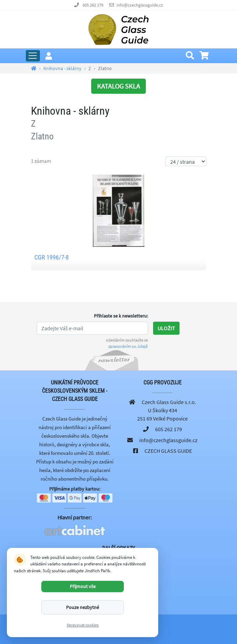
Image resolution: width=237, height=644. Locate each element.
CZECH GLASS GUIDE (168, 451)
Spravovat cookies (83, 625)
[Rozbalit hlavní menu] (33, 56)
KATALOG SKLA (118, 86)
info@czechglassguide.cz (140, 5)
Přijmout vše (83, 586)
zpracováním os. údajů (128, 346)
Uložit (166, 328)
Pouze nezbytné (83, 607)
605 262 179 (93, 5)
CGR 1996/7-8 (52, 257)
